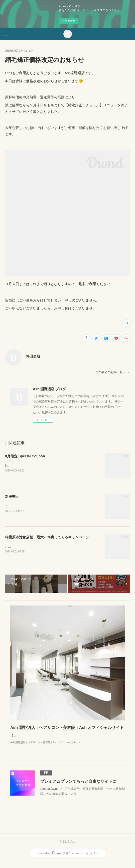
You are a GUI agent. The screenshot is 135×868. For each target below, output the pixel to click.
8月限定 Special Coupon (25, 456)
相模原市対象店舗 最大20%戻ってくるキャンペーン (47, 538)
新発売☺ (12, 497)
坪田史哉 (33, 356)
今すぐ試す (69, 21)
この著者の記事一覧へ (113, 372)
